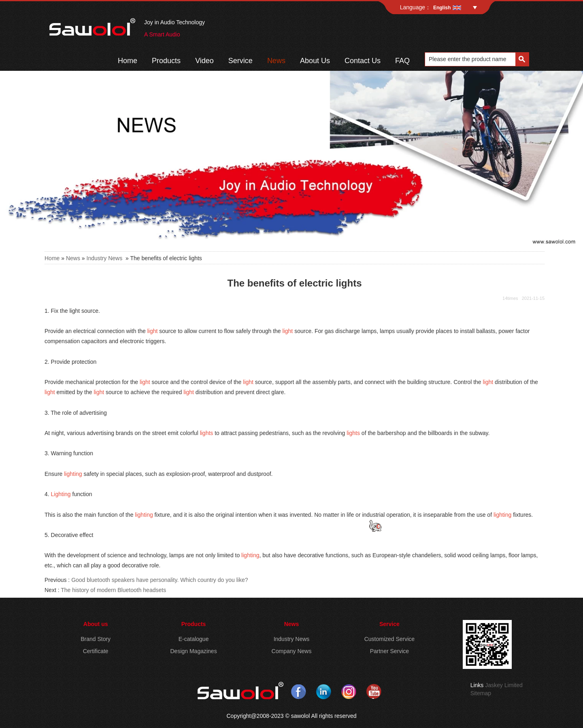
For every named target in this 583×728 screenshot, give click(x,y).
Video (204, 61)
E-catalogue (194, 639)
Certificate (96, 651)
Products (166, 61)
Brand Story (96, 639)
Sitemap (481, 693)
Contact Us (363, 61)
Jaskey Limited (504, 685)
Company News (292, 651)
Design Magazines (193, 651)
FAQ (402, 61)
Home (128, 61)
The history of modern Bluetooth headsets (113, 590)
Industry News (105, 258)
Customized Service (390, 639)
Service (240, 61)
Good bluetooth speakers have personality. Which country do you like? (160, 580)
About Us (315, 61)
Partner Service (389, 651)
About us (96, 624)
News (276, 61)
